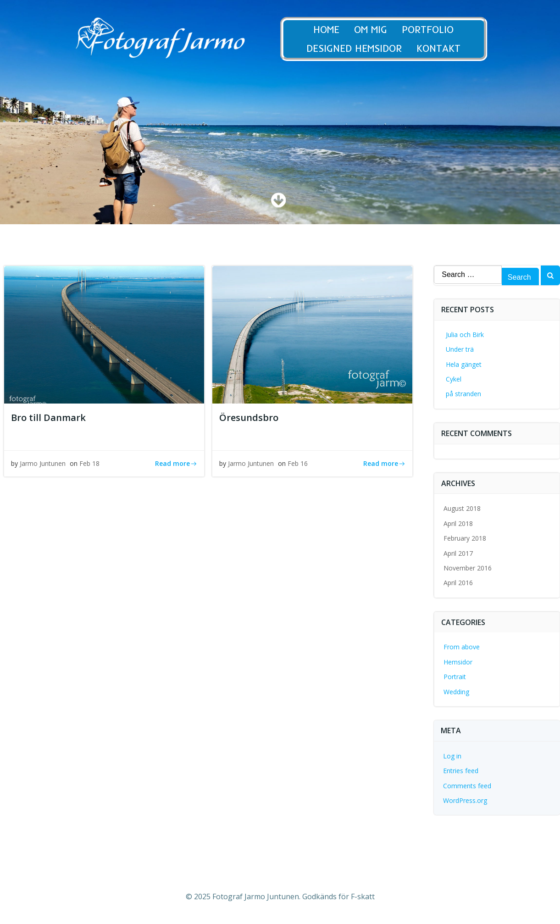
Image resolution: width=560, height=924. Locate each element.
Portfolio (435, 30)
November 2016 (468, 568)
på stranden (463, 394)
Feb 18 (89, 463)
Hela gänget (464, 364)
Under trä (460, 349)
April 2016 (458, 583)
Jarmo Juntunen (43, 463)
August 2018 (462, 508)
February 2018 (465, 538)
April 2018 (458, 523)
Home (333, 30)
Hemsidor (458, 662)
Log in (452, 756)
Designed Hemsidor (361, 48)
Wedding (456, 692)
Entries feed (461, 771)
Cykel (454, 379)
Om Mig (377, 30)
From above (462, 647)
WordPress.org (465, 800)
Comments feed (467, 786)
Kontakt (445, 48)
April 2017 (458, 553)
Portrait (455, 677)
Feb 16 (298, 463)
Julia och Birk (465, 335)
